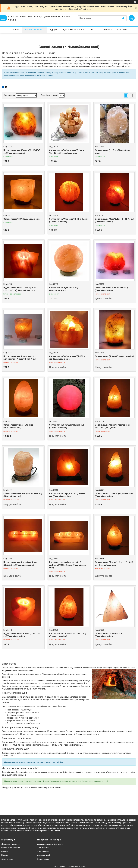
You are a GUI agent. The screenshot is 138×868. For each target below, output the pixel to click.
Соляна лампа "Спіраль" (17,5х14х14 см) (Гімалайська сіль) (114, 495)
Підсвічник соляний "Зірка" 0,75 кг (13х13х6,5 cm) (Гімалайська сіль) (20, 289)
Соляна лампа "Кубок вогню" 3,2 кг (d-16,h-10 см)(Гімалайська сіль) (67, 152)
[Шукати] (123, 18)
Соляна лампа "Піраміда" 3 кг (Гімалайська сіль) (109, 635)
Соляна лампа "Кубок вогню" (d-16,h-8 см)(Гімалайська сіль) (67, 358)
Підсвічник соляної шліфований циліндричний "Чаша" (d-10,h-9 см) (20, 358)
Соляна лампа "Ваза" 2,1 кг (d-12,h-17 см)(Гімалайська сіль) (114, 220)
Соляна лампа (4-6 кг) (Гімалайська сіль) (114, 356)
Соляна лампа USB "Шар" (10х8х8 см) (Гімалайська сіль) (67, 426)
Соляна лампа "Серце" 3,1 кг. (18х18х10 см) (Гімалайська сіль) (68, 495)
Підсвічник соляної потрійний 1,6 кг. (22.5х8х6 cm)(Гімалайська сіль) (20, 564)
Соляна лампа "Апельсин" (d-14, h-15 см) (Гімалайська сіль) (68, 220)
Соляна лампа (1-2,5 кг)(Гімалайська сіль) (113, 152)
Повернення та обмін (11, 848)
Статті (93, 30)
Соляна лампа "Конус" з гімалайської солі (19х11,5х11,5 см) (113, 426)
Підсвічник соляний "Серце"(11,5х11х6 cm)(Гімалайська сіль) (21, 635)
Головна (15, 30)
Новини (5, 852)
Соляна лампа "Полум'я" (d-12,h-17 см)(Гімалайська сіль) (68, 635)
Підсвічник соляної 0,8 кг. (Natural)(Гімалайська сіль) (111, 289)
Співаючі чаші (44, 855)
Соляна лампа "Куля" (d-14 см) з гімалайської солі (64, 289)
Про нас (106, 30)
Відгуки (53, 30)
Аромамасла (43, 852)
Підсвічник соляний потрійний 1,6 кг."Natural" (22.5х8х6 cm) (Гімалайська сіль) (67, 565)
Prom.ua (82, 867)
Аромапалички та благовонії (50, 844)
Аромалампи (43, 848)
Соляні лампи (43, 859)
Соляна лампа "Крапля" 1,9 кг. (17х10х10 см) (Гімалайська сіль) (114, 564)
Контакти (122, 30)
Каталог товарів (33, 30)
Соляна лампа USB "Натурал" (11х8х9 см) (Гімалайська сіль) (23, 495)
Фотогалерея (7, 859)
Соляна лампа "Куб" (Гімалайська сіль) (22, 219)
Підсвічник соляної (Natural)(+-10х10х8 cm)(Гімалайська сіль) (22, 152)
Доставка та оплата (73, 30)
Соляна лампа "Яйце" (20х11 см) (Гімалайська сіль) (18, 426)
